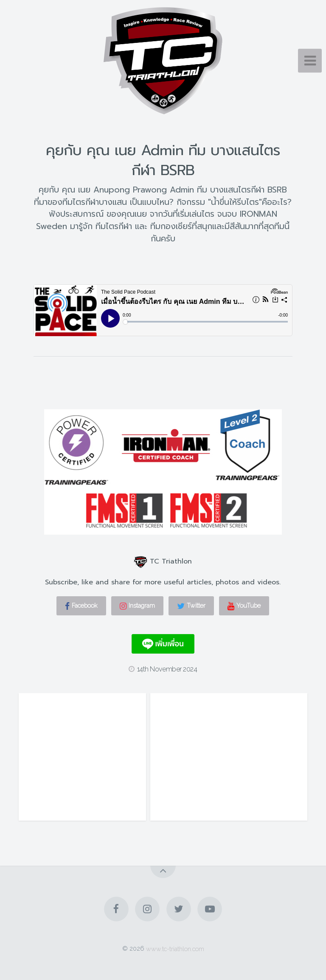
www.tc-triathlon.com (175, 948)
